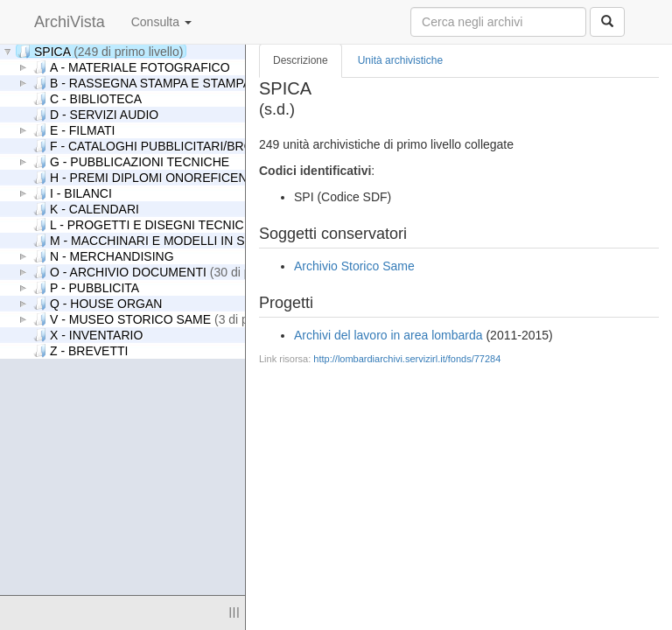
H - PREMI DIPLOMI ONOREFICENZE (148, 177)
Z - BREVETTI (80, 350)
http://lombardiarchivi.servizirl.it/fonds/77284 (407, 359)
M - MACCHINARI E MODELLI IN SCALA (155, 240)
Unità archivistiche (400, 60)
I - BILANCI (73, 193)
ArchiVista (70, 22)
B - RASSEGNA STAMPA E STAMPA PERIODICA (177, 83)
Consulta (161, 22)
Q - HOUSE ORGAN (98, 303)
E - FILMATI (74, 130)
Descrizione (301, 60)
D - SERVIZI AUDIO (96, 114)
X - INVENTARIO (88, 335)
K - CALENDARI (86, 209)
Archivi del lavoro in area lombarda (388, 335)
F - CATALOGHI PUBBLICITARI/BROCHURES (169, 146)
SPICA (100, 51)
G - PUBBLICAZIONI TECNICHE (131, 161)
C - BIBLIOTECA (87, 98)
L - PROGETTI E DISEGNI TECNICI (197, 224)
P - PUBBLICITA (86, 287)
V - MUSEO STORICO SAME (172, 319)
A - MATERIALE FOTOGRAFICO (132, 67)
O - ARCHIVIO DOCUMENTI (173, 272)
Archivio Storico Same (354, 266)
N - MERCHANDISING (104, 256)
